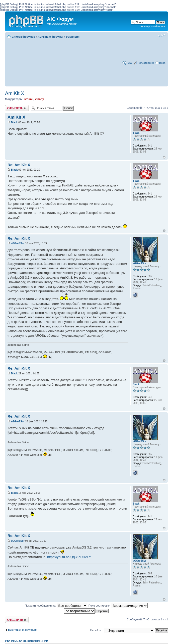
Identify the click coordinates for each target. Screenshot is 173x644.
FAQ (129, 63)
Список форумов (23, 37)
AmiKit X (15, 93)
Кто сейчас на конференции (27, 641)
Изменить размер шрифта (162, 36)
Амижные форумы (50, 37)
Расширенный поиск (152, 26)
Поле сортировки (118, 606)
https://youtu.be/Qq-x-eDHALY (69, 557)
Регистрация (146, 63)
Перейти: (96, 630)
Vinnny (39, 99)
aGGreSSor (18, 243)
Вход (162, 63)
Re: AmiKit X (19, 165)
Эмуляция (73, 37)
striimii (29, 99)
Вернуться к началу (164, 157)
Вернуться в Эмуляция (23, 630)
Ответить (17, 108)
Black (14, 122)
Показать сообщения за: (56, 606)
